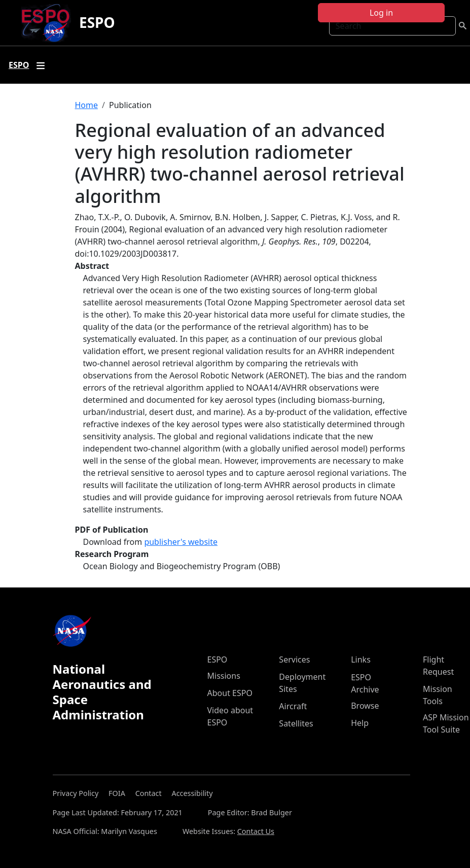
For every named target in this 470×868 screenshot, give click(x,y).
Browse (365, 706)
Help (360, 723)
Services (294, 659)
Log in (381, 13)
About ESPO (230, 693)
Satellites (296, 723)
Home (87, 105)
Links (361, 659)
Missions (224, 676)
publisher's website (181, 542)
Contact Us (256, 831)
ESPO (97, 22)
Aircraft (293, 706)
